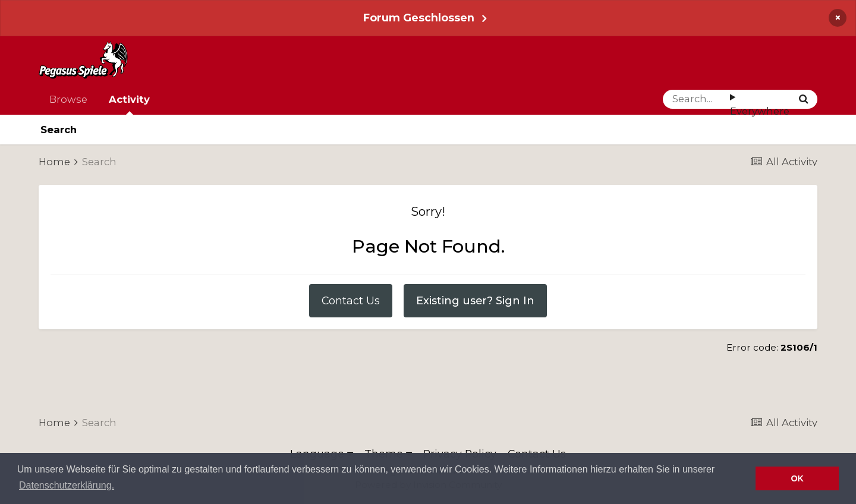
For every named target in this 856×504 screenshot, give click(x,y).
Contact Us (351, 300)
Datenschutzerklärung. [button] (67, 485)
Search (59, 130)
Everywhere (760, 111)
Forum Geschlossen (419, 18)
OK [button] (797, 478)
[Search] (696, 99)
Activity (129, 104)
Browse (68, 99)
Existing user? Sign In (475, 300)
